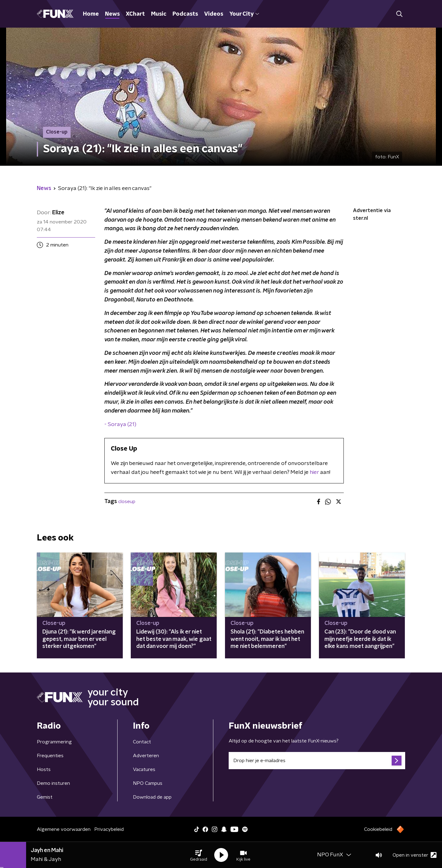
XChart (135, 14)
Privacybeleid (109, 829)
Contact (142, 742)
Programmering (54, 742)
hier (314, 472)
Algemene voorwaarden (64, 829)
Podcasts (185, 14)
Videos (214, 14)
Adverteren (146, 756)
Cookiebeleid (378, 829)
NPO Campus (148, 783)
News (112, 14)
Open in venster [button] (415, 855)
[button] (199, 855)
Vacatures (144, 769)
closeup (127, 502)
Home (91, 14)
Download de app (152, 797)
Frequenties (50, 756)
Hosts (44, 769)
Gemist (45, 797)
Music (159, 14)
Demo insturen (53, 783)
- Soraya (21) (120, 424)
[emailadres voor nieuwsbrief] (317, 761)
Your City (244, 14)
